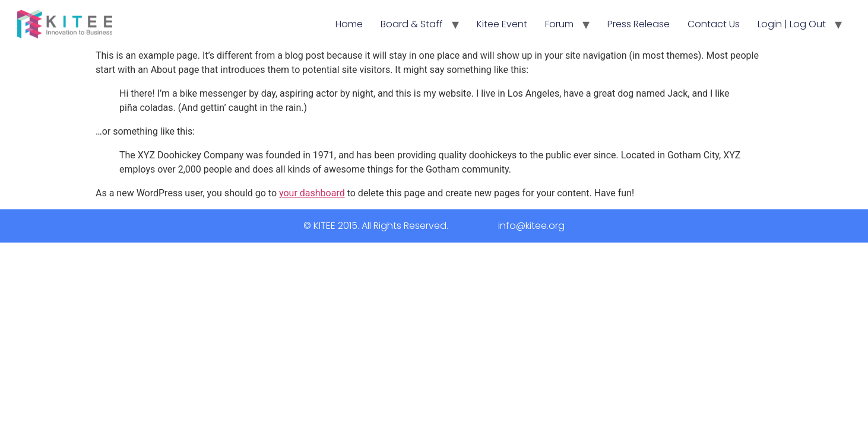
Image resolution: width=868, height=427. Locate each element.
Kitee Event (502, 24)
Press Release (639, 24)
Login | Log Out (792, 24)
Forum (559, 24)
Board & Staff (412, 24)
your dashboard (312, 193)
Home (349, 24)
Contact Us (714, 24)
